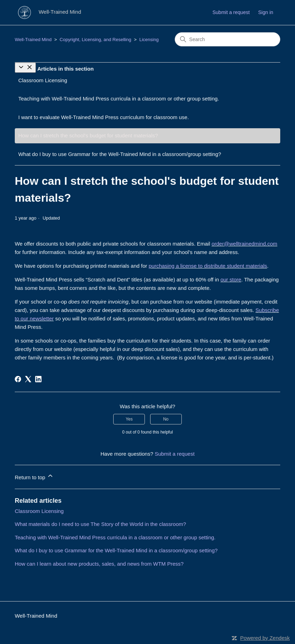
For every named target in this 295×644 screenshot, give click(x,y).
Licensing (149, 40)
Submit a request (231, 12)
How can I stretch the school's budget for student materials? (88, 135)
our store (231, 279)
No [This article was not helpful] (166, 419)
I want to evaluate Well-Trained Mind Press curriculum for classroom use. (104, 117)
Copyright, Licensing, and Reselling (96, 40)
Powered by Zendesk (265, 638)
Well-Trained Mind (33, 40)
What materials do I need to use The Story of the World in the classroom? (100, 524)
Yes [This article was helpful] (129, 419)
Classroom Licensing (43, 80)
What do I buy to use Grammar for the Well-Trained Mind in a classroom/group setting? (120, 154)
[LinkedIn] (38, 379)
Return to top (34, 476)
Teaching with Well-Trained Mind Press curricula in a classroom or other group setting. (119, 99)
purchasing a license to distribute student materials (208, 266)
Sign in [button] (266, 12)
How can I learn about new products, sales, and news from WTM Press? (99, 564)
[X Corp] (28, 379)
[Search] (227, 39)
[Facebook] (18, 379)
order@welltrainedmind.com (245, 244)
